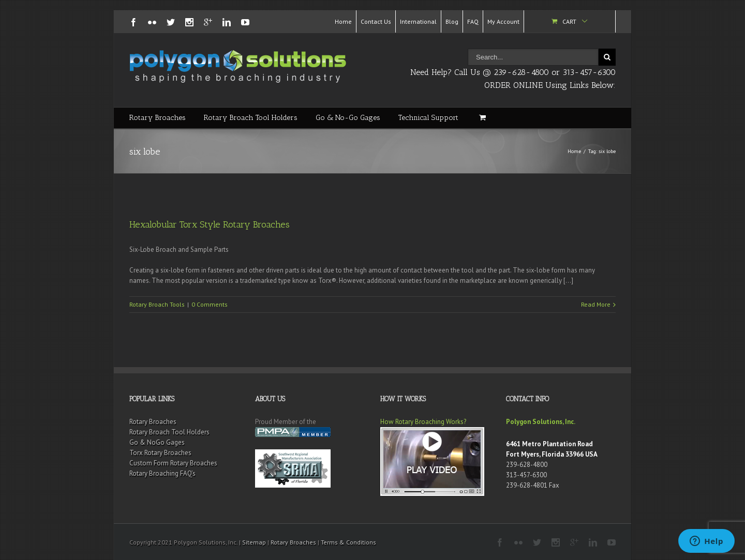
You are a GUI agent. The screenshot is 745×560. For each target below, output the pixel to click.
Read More (596, 304)
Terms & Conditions (348, 542)
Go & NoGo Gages (157, 442)
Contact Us (376, 21)
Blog (452, 21)
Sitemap (254, 542)
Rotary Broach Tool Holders (251, 118)
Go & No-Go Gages (348, 118)
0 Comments (210, 304)
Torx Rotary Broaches (160, 453)
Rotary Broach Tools (157, 304)
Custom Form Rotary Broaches (173, 463)
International (418, 21)
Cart (569, 21)
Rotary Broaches (158, 118)
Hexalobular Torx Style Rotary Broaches (210, 224)
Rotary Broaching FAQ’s (162, 473)
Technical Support (428, 118)
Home (343, 21)
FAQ (473, 21)
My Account (503, 21)
